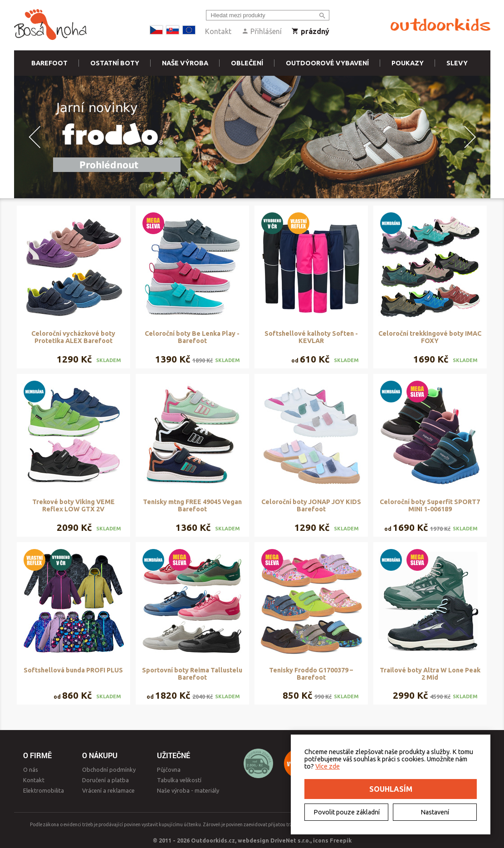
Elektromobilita (44, 790)
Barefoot (49, 63)
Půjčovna (169, 770)
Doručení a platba (105, 780)
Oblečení (247, 63)
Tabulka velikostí (179, 780)
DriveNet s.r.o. (290, 840)
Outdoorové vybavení (327, 63)
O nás (31, 770)
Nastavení (435, 812)
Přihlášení (262, 31)
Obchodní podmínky (109, 770)
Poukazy (408, 63)
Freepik (341, 840)
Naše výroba (185, 63)
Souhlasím (391, 789)
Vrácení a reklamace (108, 790)
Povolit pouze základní (347, 812)
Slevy (457, 63)
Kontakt (218, 31)
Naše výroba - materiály (188, 790)
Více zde (328, 766)
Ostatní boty (115, 63)
